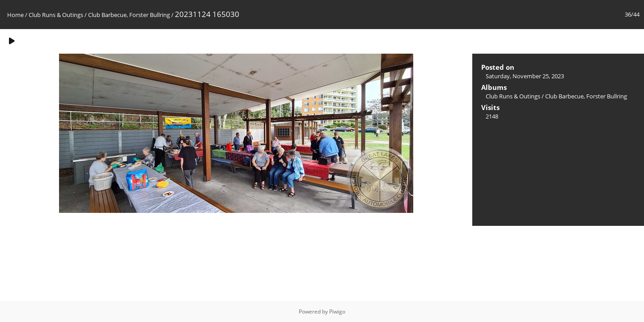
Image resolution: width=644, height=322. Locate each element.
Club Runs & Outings (56, 15)
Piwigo (337, 311)
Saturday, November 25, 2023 (525, 76)
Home (15, 15)
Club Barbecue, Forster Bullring (129, 15)
